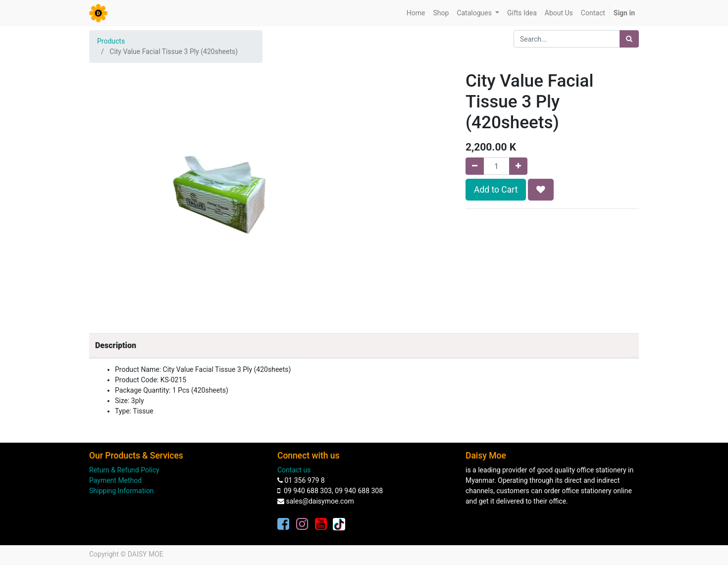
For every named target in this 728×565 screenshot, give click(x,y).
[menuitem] (416, 13)
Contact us (294, 470)
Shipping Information (121, 491)
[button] (541, 190)
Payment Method (115, 480)
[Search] (629, 39)
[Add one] (518, 166)
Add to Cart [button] (496, 190)
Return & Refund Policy (124, 470)
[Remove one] (475, 166)
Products (111, 41)
